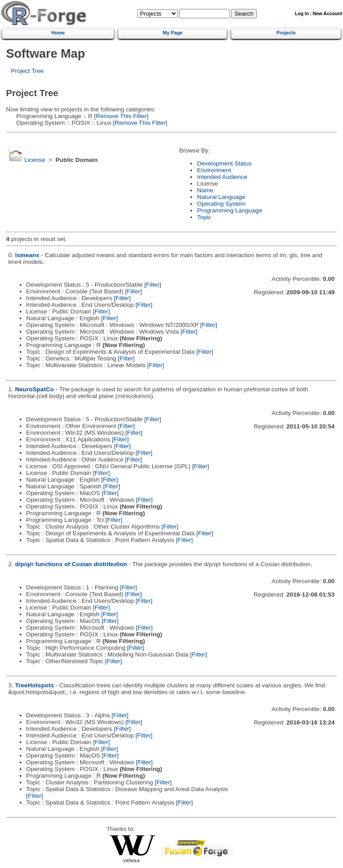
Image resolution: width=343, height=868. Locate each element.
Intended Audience (222, 177)
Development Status (224, 163)
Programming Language (230, 210)
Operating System (221, 204)
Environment (214, 170)
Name (205, 190)
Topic (204, 217)
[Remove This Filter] (120, 116)
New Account (327, 14)
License (35, 160)
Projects (286, 33)
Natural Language (221, 197)
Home (58, 33)
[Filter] (153, 285)
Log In (302, 14)
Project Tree (27, 71)
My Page (173, 33)
